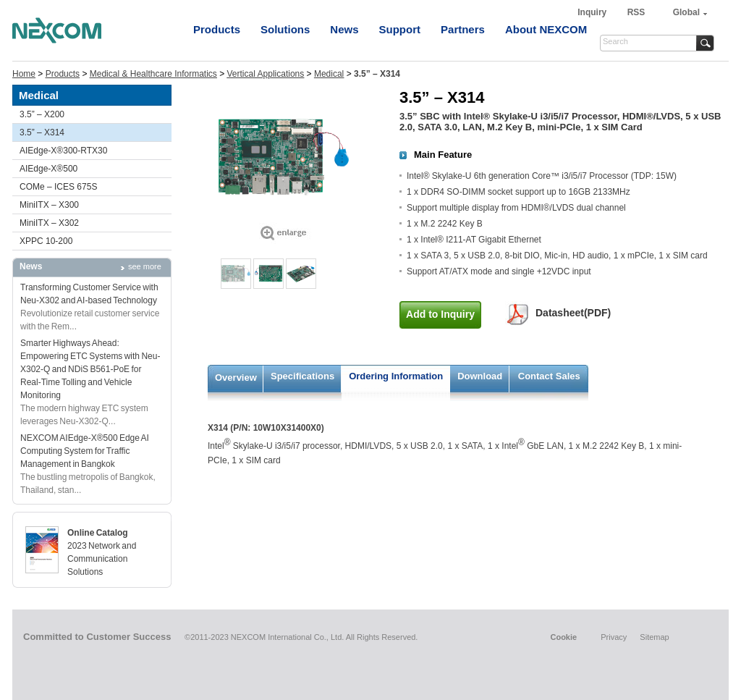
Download (480, 376)
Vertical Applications (266, 74)
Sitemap (654, 637)
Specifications (302, 376)
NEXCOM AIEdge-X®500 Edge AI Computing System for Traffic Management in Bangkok (85, 451)
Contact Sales (549, 376)
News (344, 29)
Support (400, 29)
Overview (236, 378)
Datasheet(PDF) (573, 313)
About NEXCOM (546, 29)
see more (145, 266)
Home (24, 74)
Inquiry (593, 12)
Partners (463, 29)
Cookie (563, 637)
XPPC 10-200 (46, 241)
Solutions (285, 29)
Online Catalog (98, 533)
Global (686, 12)
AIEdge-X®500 (48, 169)
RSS (636, 12)
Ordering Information (396, 376)
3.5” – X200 (42, 114)
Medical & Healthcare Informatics (153, 74)
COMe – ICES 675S (58, 187)
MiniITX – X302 (49, 223)
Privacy (614, 637)
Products (217, 29)
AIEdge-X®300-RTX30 (63, 151)
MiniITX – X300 (49, 205)
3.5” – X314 (42, 132)
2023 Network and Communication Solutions (102, 559)
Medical (329, 74)
